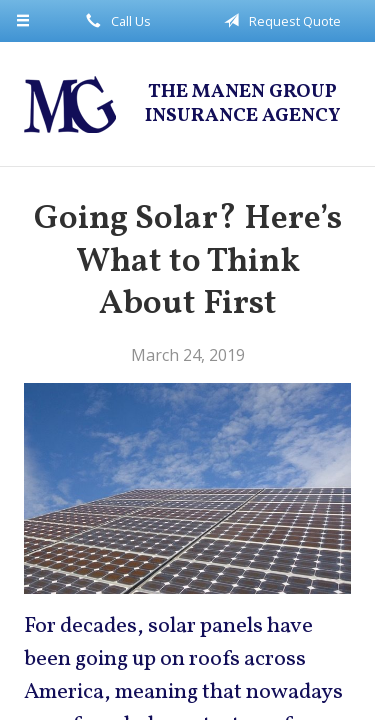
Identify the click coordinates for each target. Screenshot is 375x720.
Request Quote (279, 21)
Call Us (115, 21)
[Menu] (23, 21)
